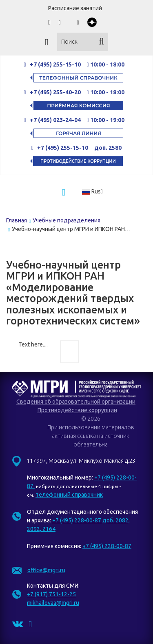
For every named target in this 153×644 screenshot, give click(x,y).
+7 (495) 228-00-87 (107, 546)
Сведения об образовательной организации (76, 402)
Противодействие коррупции (77, 410)
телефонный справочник (69, 495)
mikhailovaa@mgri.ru (53, 603)
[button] (95, 192)
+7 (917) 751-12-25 (51, 594)
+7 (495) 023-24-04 (55, 120)
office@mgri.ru (46, 570)
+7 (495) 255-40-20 (56, 92)
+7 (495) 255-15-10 (55, 64)
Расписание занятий (75, 8)
